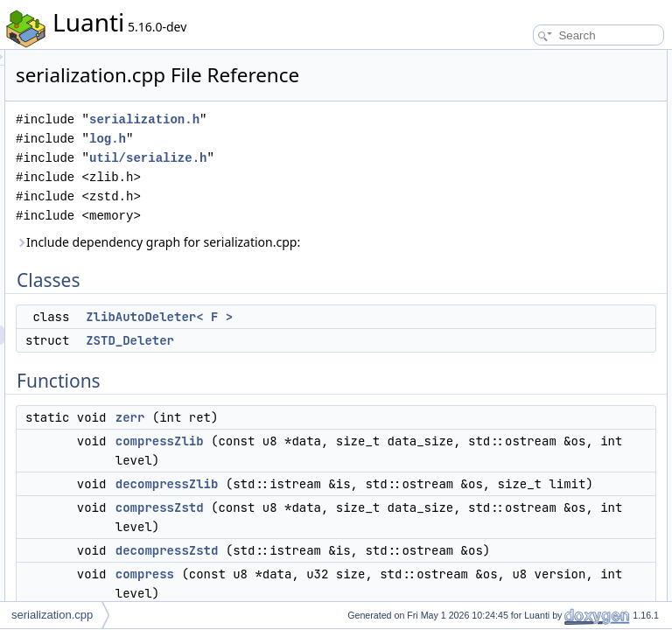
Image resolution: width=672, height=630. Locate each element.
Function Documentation (534, 271)
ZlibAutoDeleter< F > (539, 79)
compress (514, 233)
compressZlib (378, 504)
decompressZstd (530, 213)
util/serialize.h (367, 182)
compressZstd (524, 194)
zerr (349, 480)
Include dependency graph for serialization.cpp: (327, 276)
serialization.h (363, 144)
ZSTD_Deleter (349, 403)
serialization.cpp (52, 615)
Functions (500, 117)
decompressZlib (528, 175)
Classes (496, 59)
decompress (519, 252)
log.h (326, 163)
